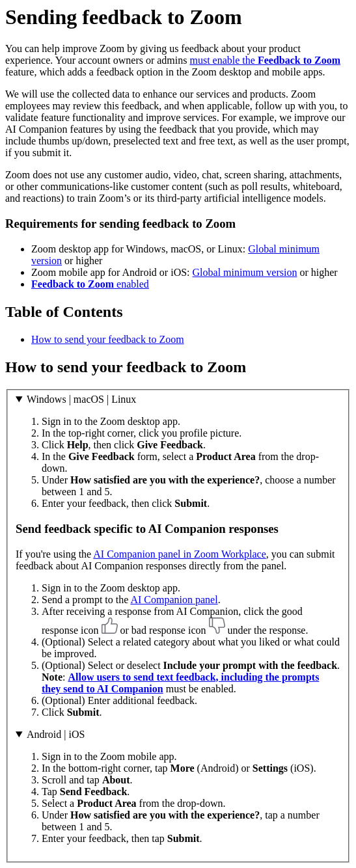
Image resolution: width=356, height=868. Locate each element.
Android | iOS (56, 734)
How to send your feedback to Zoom (108, 339)
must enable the (265, 60)
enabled (90, 284)
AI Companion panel (174, 600)
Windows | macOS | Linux (81, 399)
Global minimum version (245, 272)
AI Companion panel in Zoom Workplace (179, 554)
